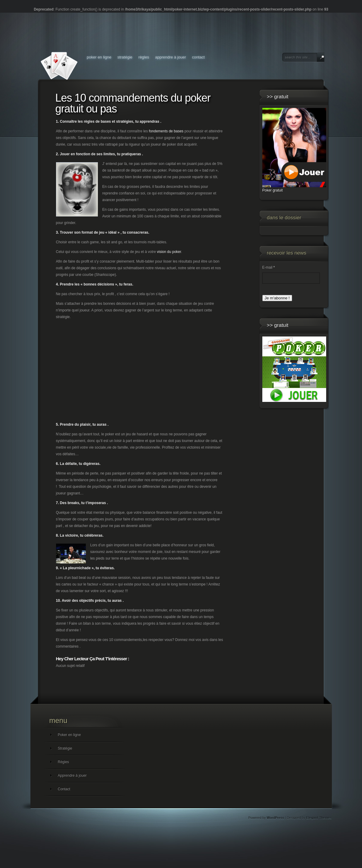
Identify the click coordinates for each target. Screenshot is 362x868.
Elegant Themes (319, 818)
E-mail (269, 267)
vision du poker (169, 252)
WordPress (276, 818)
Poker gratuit (273, 190)
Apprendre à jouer (171, 57)
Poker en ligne (99, 57)
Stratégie (125, 57)
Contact (198, 57)
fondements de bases (166, 131)
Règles (144, 57)
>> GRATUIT (278, 97)
